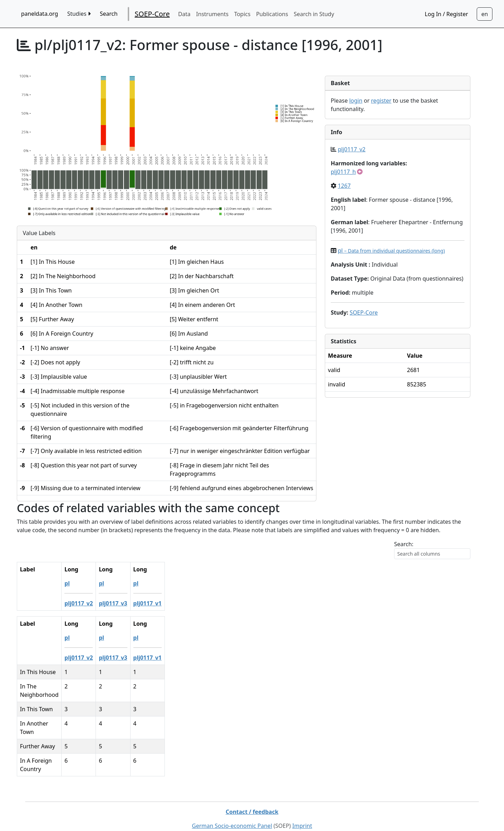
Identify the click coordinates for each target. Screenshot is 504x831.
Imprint (302, 809)
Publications (272, 14)
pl (391, 250)
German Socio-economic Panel (232, 809)
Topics (242, 14)
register (381, 101)
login (356, 101)
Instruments (212, 14)
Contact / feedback (252, 795)
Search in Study (314, 14)
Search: (404, 544)
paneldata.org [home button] (40, 14)
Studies (79, 14)
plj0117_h (343, 172)
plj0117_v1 (165, 603)
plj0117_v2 (352, 149)
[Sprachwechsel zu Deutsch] (485, 14)
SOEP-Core (152, 14)
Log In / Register (447, 14)
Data (184, 14)
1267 (344, 186)
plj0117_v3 (130, 603)
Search (109, 14)
